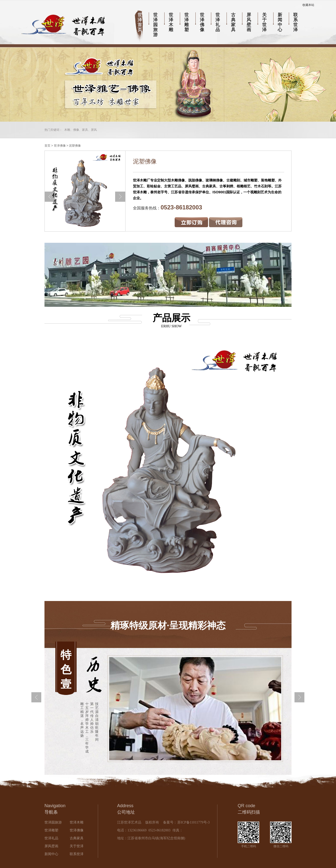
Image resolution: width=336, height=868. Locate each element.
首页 (47, 146)
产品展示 (168, 321)
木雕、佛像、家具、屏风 (81, 130)
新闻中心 (280, 22)
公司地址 (126, 812)
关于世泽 (264, 22)
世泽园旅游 (155, 25)
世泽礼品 (218, 22)
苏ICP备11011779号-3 (193, 822)
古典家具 (233, 22)
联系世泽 (295, 22)
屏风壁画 (249, 22)
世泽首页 (140, 22)
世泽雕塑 (187, 22)
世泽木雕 (171, 22)
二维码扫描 (249, 812)
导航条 (51, 812)
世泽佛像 (202, 22)
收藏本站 (308, 5)
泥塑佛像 (75, 146)
